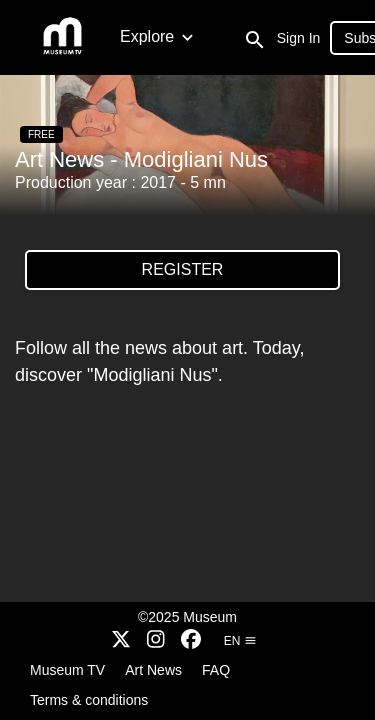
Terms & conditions (89, 700)
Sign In (299, 38)
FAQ (216, 670)
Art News (153, 670)
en (240, 641)
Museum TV (67, 670)
